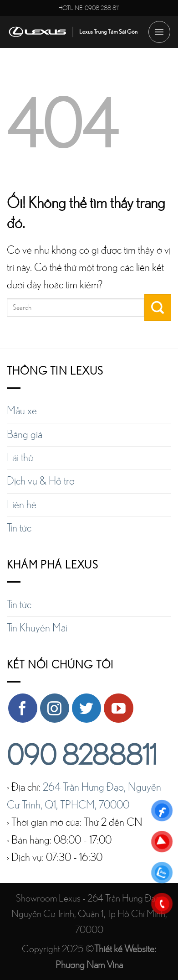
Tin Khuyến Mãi (37, 628)
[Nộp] (158, 308)
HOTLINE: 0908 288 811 (89, 8)
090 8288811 (82, 756)
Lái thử (20, 458)
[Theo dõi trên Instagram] (55, 708)
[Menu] (159, 32)
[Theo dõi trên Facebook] (23, 708)
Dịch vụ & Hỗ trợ (41, 481)
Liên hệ (22, 505)
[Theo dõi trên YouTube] (118, 708)
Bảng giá (25, 435)
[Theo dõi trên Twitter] (86, 708)
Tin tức (19, 528)
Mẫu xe (22, 411)
